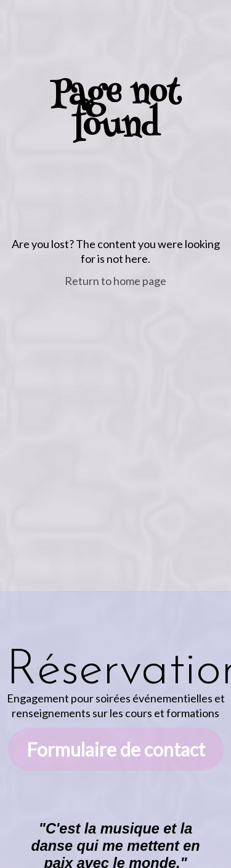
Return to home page (115, 281)
